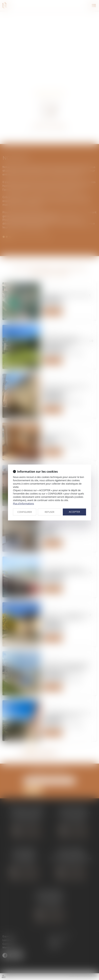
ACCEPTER (74, 512)
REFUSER (49, 512)
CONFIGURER (25, 512)
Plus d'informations (23, 503)
